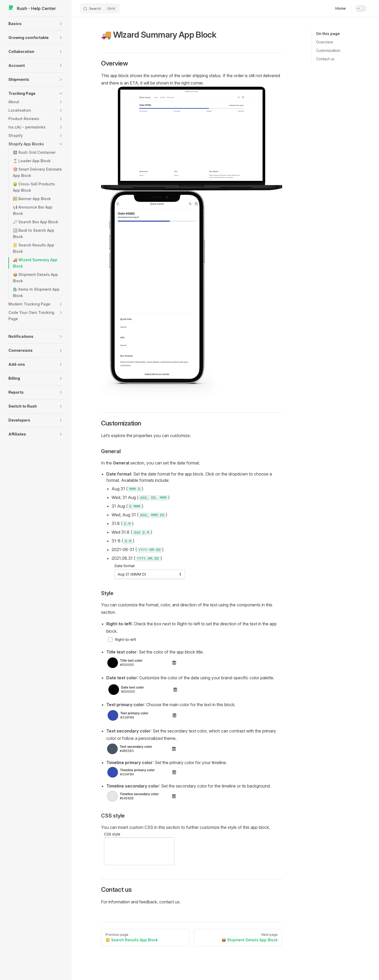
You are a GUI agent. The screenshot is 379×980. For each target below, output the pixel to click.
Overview (325, 42)
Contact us (325, 59)
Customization (328, 50)
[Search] (100, 8)
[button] (36, 24)
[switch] (361, 8)
